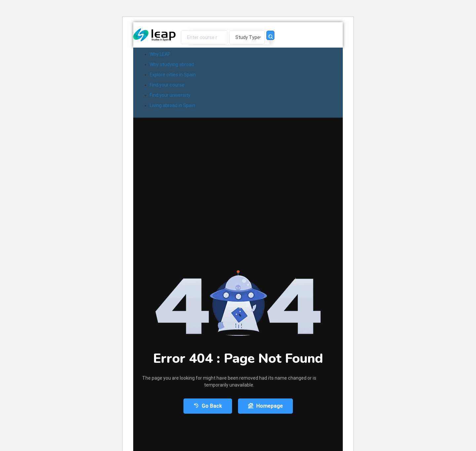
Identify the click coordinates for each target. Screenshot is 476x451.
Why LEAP (160, 54)
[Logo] (154, 35)
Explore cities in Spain (173, 75)
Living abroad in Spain (172, 105)
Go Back (208, 406)
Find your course (167, 85)
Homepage (265, 406)
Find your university (170, 95)
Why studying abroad (172, 64)
